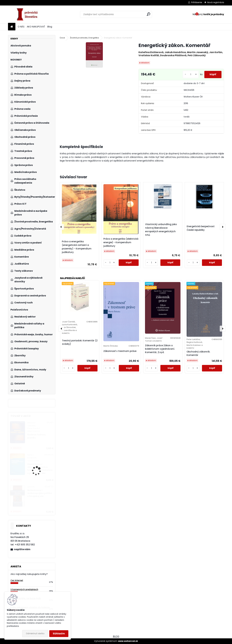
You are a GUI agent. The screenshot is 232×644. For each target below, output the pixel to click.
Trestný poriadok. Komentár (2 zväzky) (80, 342)
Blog (50, 27)
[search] (148, 14)
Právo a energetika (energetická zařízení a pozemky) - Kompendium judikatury (77, 247)
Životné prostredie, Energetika (84, 38)
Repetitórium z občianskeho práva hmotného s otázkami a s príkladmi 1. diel (40, 469)
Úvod (62, 38)
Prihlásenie (197, 2)
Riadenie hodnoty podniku (37, 436)
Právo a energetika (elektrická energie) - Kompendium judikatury (121, 242)
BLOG (116, 636)
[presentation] (61, 227)
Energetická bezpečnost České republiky (201, 228)
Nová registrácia (216, 2)
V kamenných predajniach (24, 590)
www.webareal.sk (128, 641)
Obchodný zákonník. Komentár (198, 353)
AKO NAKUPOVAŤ (36, 27)
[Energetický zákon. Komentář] (94, 55)
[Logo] (28, 14)
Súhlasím (59, 634)
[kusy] (190, 75)
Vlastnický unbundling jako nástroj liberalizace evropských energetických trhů (161, 230)
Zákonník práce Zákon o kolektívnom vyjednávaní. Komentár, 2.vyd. (160, 349)
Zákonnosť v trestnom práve (120, 351)
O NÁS (21, 27)
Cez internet (17, 580)
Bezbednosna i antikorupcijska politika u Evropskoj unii (40, 493)
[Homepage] (12, 27)
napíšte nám (22, 549)
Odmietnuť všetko (35, 634)
